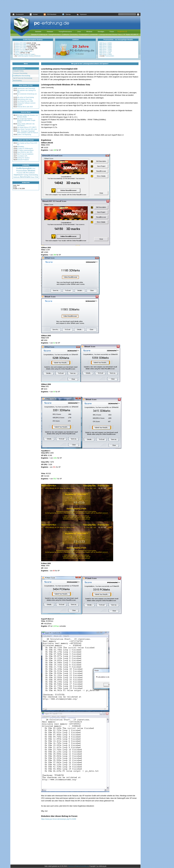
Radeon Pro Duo (20, 50)
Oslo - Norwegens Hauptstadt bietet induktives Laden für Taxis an (27, 132)
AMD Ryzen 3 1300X (105, 54)
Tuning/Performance (65, 32)
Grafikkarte (32, 173)
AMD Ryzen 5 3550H (106, 48)
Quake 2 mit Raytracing (24, 135)
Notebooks (17, 177)
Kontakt (34, 14)
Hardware (50, 32)
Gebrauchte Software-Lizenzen (26, 103)
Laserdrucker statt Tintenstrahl (26, 89)
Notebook (38, 56)
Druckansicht (18, 14)
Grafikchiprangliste (24, 168)
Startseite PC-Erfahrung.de (39, 35)
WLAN (26, 173)
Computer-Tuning (18, 71)
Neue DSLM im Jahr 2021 (25, 152)
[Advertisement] (76, 6)
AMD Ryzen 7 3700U (106, 50)
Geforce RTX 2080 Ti (21, 48)
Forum (112, 32)
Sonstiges (101, 32)
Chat (36, 177)
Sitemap (66, 14)
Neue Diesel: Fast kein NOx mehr (27, 129)
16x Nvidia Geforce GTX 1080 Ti (27, 127)
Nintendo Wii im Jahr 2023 (25, 107)
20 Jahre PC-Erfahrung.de (25, 148)
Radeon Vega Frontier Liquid (24, 51)
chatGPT (20, 105)
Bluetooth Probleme (23, 160)
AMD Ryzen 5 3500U (106, 46)
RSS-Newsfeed (50, 14)
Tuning (26, 175)
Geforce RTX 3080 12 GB (23, 45)
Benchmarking (17, 81)
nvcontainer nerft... (23, 156)
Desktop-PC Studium (23, 158)
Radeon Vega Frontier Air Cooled (25, 54)
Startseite (38, 32)
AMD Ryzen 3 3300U (106, 45)
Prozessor (20, 173)
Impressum (82, 14)
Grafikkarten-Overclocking (70, 35)
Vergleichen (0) (122, 32)
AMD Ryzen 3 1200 (105, 53)
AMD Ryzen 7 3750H (106, 51)
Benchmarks (25, 177)
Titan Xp (18, 53)
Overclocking (33, 175)
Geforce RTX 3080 (21, 46)
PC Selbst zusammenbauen (25, 150)
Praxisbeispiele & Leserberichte (88, 35)
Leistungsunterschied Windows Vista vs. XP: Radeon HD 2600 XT (119, 35)
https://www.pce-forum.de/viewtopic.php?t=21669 (59, 819)
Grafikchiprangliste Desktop (25, 56)
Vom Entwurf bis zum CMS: (25, 101)
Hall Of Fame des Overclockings (23, 78)
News (33, 177)
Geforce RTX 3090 (21, 43)
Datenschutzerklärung (82, 866)
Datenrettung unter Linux (24, 99)
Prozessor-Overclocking (20, 73)
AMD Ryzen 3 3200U (106, 43)
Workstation (21, 147)
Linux (79, 32)
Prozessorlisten (109, 56)
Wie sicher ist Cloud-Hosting (25, 97)
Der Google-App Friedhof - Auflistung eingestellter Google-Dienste (26, 120)
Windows (89, 32)
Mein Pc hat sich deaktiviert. (25, 154)
